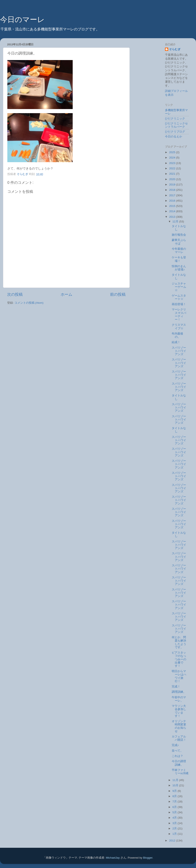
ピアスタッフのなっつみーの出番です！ (179, 659)
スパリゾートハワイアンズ (179, 351)
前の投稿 (118, 294)
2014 (173, 211)
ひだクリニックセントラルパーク (176, 125)
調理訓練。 (179, 692)
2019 (173, 185)
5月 (175, 812)
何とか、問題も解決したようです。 (179, 642)
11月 (176, 780)
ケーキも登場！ (179, 259)
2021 (173, 174)
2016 (173, 201)
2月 (175, 828)
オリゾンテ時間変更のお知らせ (179, 726)
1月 (175, 834)
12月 (176, 221)
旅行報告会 (179, 235)
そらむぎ (175, 49)
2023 (173, 163)
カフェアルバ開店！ (179, 738)
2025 (173, 152)
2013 (173, 217)
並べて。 (177, 751)
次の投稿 (15, 294)
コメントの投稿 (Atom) (29, 303)
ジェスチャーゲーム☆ (179, 287)
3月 (175, 823)
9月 (175, 791)
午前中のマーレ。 (179, 699)
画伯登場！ (179, 304)
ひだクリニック (175, 119)
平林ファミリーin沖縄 (180, 772)
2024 (173, 158)
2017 (173, 195)
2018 (173, 190)
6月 (175, 807)
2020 (173, 179)
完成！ (176, 687)
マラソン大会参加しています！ (179, 711)
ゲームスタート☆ (179, 297)
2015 (173, 206)
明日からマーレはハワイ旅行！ (179, 676)
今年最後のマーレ (179, 250)
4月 (175, 818)
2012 (173, 841)
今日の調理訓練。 (179, 763)
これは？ (177, 756)
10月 (176, 785)
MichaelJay (113, 858)
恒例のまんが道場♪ (179, 268)
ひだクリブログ (175, 132)
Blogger (148, 858)
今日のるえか (174, 137)
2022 (173, 168)
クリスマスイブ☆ (179, 326)
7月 (175, 802)
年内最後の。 (177, 335)
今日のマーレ (22, 20)
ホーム (66, 294)
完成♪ (175, 745)
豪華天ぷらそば (179, 242)
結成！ (176, 342)
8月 (175, 796)
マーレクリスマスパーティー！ (179, 315)
